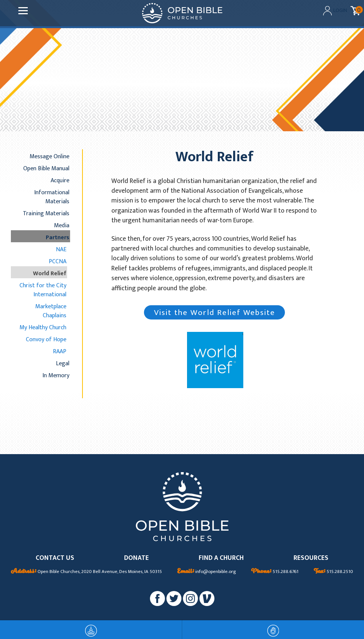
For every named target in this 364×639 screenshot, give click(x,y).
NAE (61, 249)
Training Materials (46, 213)
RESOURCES (311, 558)
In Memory (56, 375)
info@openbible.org (207, 572)
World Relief (50, 273)
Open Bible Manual (46, 168)
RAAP (60, 351)
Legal (63, 363)
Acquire (60, 180)
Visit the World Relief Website (215, 313)
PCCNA (58, 261)
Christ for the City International (43, 290)
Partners (58, 237)
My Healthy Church (43, 327)
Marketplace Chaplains (51, 311)
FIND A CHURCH (221, 558)
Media (62, 225)
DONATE (136, 558)
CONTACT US (55, 558)
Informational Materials (52, 197)
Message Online (49, 156)
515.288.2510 (333, 572)
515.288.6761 (275, 572)
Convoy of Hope (46, 339)
